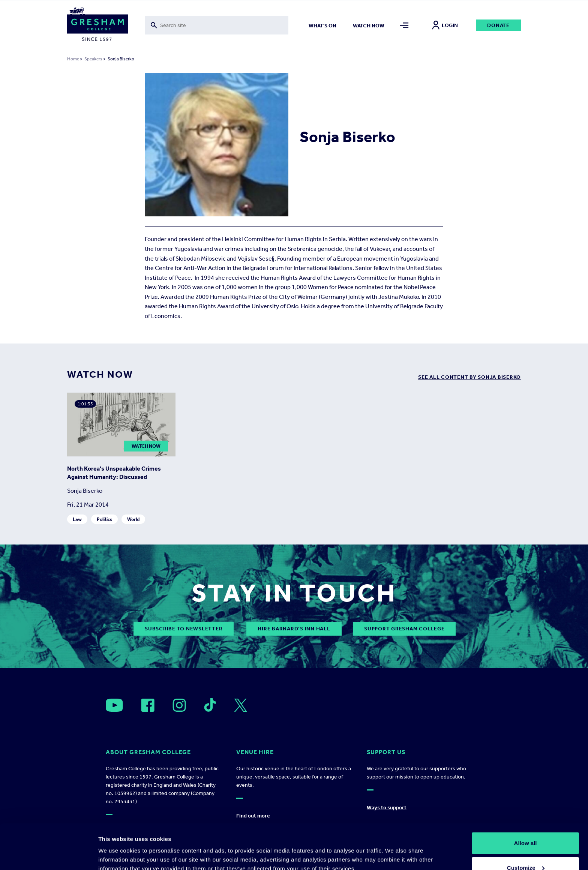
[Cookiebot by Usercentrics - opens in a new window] (49, 855)
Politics (104, 519)
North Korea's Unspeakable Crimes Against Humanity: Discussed (114, 473)
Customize (526, 826)
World (133, 519)
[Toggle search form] (217, 25)
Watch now (369, 26)
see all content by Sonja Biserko (469, 377)
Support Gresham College (404, 629)
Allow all (526, 801)
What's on (322, 26)
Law (77, 519)
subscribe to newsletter (184, 629)
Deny (526, 850)
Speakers (93, 59)
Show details (116, 847)
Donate (498, 25)
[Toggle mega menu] (404, 25)
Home (73, 59)
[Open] (114, 705)
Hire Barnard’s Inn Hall (294, 629)
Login (445, 25)
